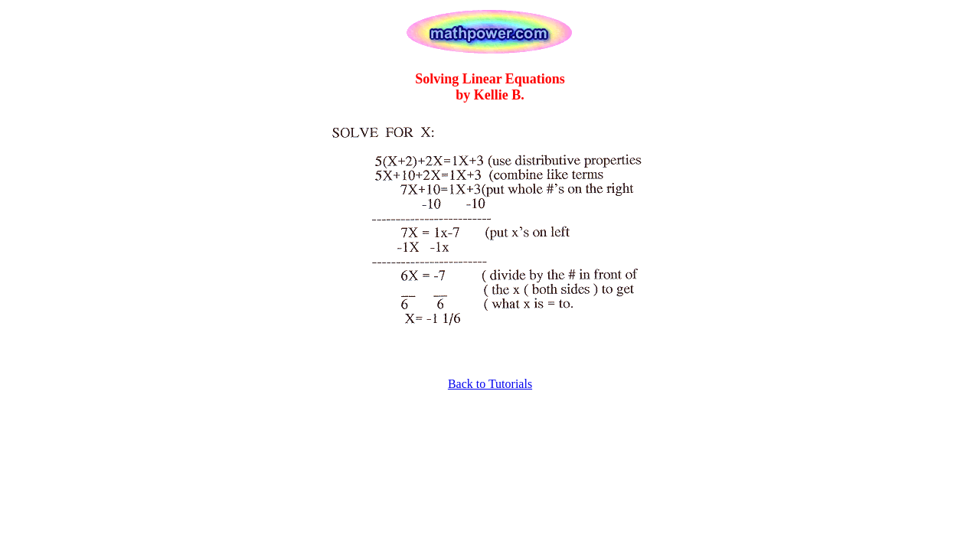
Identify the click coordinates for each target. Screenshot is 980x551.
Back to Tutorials (490, 384)
